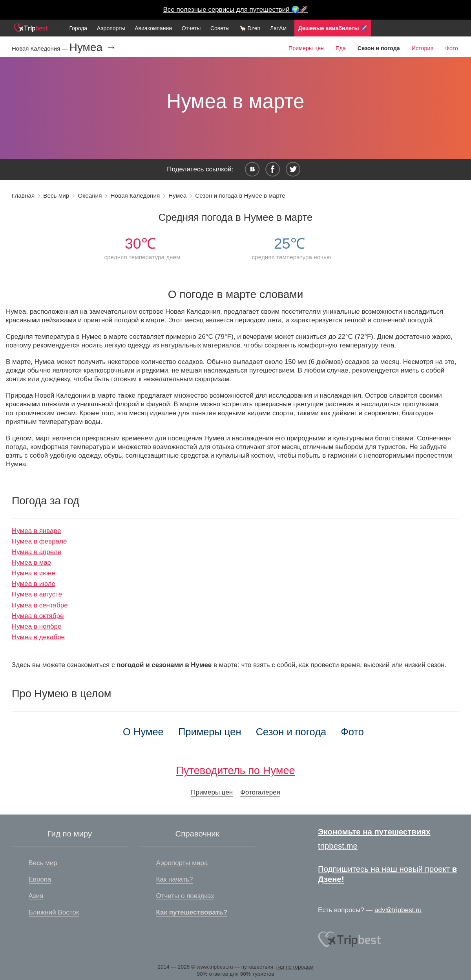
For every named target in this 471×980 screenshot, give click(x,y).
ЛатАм (278, 28)
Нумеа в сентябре (40, 605)
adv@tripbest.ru (398, 910)
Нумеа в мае (31, 563)
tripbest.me (338, 846)
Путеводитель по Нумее (235, 770)
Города (78, 28)
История (423, 48)
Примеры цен (306, 48)
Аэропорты (111, 28)
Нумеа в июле (34, 584)
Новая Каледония (135, 195)
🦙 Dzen (250, 28)
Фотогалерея (260, 792)
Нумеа (177, 195)
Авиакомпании (153, 28)
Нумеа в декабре (38, 637)
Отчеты (191, 28)
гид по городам (295, 967)
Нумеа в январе (36, 531)
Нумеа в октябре (38, 616)
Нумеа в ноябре (37, 626)
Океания (90, 195)
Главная (23, 195)
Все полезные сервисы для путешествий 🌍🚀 (236, 10)
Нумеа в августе (37, 594)
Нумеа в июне (34, 573)
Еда (341, 48)
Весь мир (56, 195)
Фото (452, 48)
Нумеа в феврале (39, 541)
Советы (220, 28)
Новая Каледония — (41, 48)
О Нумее (143, 732)
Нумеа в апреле (37, 552)
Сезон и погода (291, 732)
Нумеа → (93, 47)
